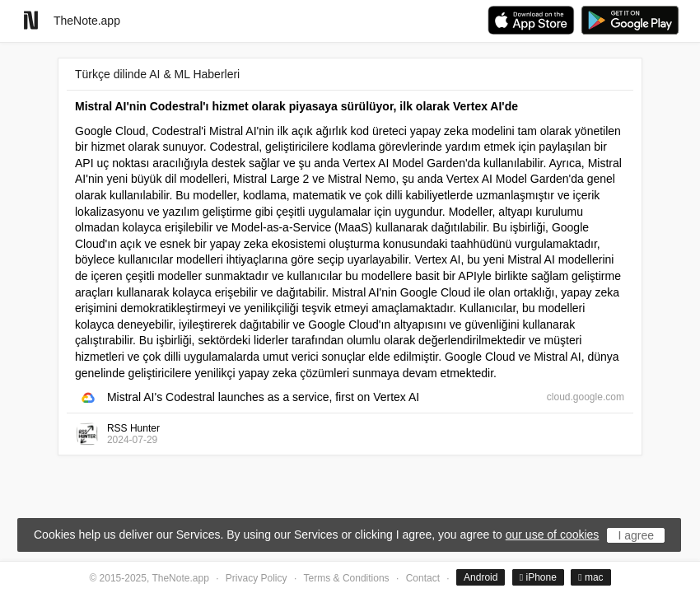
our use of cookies (553, 535)
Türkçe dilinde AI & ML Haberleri (157, 74)
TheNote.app (87, 21)
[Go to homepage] (31, 20)
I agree (636, 535)
